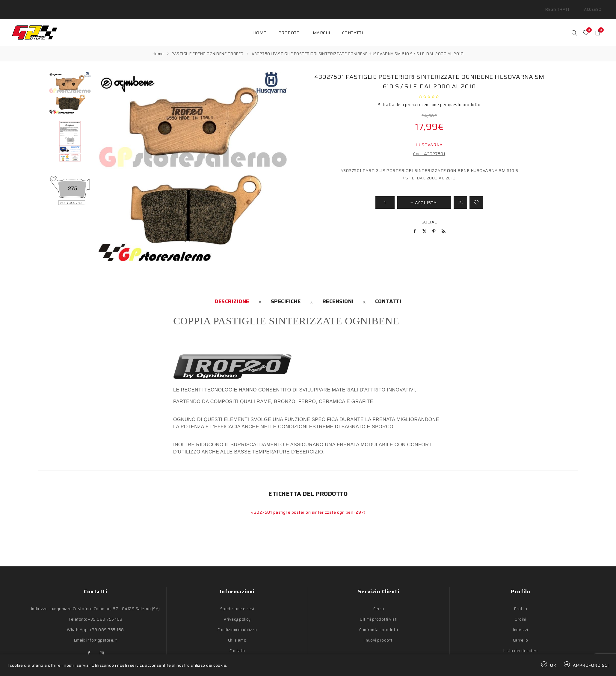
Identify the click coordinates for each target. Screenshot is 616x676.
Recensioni (338, 294)
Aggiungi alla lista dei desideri (476, 195)
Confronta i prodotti (379, 623)
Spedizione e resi (237, 602)
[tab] (232, 294)
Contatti (388, 294)
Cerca (379, 602)
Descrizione (232, 294)
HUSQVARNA (429, 137)
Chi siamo (237, 633)
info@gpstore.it (102, 633)
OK (553, 665)
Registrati (565, 6)
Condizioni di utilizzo (237, 623)
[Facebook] (89, 646)
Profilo (521, 602)
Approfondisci (591, 665)
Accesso (595, 6)
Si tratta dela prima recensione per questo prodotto (429, 97)
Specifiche (286, 294)
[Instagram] (102, 646)
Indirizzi (521, 623)
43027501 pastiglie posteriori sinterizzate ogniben (303, 505)
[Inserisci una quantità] (385, 195)
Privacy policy (237, 612)
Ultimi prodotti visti (379, 612)
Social (429, 215)
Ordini (520, 612)
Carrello (521, 633)
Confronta (460, 195)
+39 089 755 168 (105, 612)
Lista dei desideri (520, 644)
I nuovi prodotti (379, 633)
